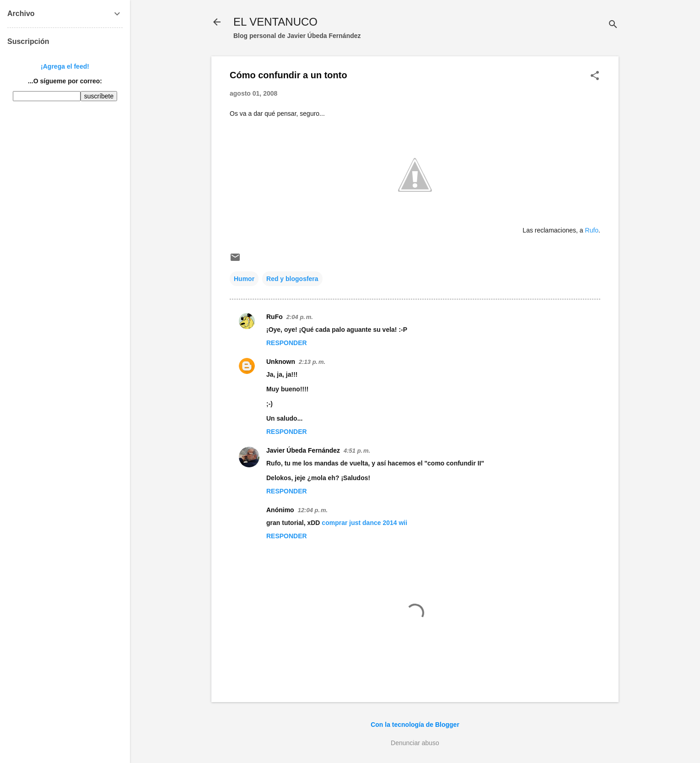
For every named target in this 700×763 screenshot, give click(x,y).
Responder (287, 343)
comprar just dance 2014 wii (364, 523)
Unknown (281, 362)
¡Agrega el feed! (65, 66)
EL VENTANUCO (275, 22)
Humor (244, 279)
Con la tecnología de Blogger (415, 725)
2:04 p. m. (300, 317)
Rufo (592, 230)
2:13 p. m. (312, 362)
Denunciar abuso (415, 743)
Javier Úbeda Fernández (303, 450)
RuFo (275, 317)
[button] (595, 76)
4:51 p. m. (357, 451)
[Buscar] (613, 25)
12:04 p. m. (313, 510)
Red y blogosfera (292, 279)
